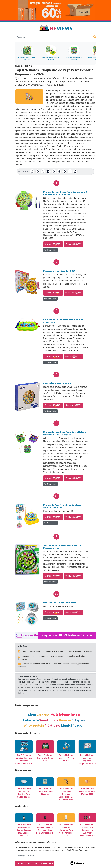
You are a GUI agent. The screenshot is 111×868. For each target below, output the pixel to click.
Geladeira (31, 720)
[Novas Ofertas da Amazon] (55, 10)
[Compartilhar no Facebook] (38, 171)
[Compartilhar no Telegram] (54, 171)
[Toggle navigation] (18, 28)
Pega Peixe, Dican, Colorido (57, 383)
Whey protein (34, 725)
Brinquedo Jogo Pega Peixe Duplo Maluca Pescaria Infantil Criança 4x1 (64, 433)
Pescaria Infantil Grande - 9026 (59, 271)
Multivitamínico (65, 715)
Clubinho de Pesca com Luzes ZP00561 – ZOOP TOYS (64, 321)
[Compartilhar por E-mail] (70, 171)
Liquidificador (72, 725)
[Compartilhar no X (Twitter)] (43, 171)
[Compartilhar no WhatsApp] (32, 171)
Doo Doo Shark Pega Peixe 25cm (60, 603)
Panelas (65, 720)
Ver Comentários (50, 250)
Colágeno (78, 720)
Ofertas (53, 244)
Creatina (43, 715)
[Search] (52, 37)
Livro (32, 715)
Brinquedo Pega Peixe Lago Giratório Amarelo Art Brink (62, 506)
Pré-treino (52, 725)
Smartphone (49, 720)
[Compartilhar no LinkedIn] (48, 171)
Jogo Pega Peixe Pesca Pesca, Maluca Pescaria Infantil (62, 547)
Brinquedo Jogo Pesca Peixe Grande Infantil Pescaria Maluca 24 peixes (66, 193)
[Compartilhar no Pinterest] (59, 171)
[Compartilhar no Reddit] (65, 171)
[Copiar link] (75, 171)
